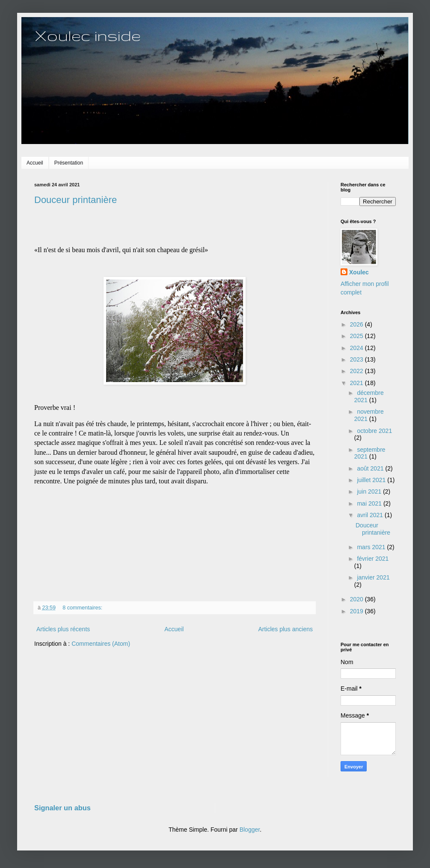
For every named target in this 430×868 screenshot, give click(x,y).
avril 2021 (371, 515)
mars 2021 (372, 547)
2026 (357, 324)
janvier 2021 (373, 577)
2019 (357, 611)
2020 (357, 599)
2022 (357, 371)
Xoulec (359, 272)
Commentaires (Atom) (101, 644)
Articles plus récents (63, 629)
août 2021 (371, 468)
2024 (357, 348)
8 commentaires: (83, 608)
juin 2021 (370, 491)
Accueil (35, 163)
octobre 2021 (374, 431)
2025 (357, 336)
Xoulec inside (87, 35)
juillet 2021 (372, 480)
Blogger (250, 830)
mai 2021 (370, 503)
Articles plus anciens (285, 629)
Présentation (69, 163)
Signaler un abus (62, 808)
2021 (357, 383)
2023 (357, 359)
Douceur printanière (76, 200)
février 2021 (373, 559)
